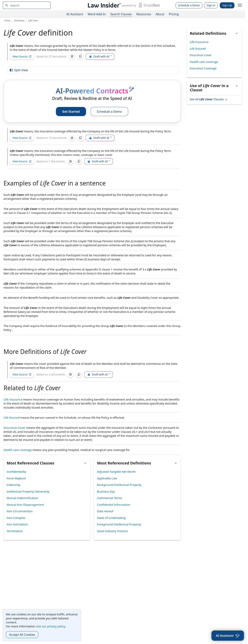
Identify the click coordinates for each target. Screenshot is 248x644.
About (160, 14)
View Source (22, 56)
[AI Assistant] (228, 636)
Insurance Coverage (203, 68)
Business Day (106, 491)
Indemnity (14, 485)
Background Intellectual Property (119, 485)
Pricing (174, 14)
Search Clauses (121, 14)
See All (209, 99)
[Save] (72, 57)
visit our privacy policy (50, 626)
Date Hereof (105, 511)
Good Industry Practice (112, 531)
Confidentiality (16, 472)
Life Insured (12, 417)
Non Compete (16, 518)
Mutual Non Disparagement (25, 505)
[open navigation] (240, 5)
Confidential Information (114, 505)
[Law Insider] (123, 5)
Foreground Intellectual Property (119, 524)
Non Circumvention (20, 511)
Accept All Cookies (22, 635)
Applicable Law (107, 478)
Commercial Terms (110, 498)
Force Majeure (16, 478)
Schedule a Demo (189, 5)
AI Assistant (75, 14)
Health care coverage (18, 450)
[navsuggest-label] (27, 5)
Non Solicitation (17, 524)
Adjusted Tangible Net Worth (116, 472)
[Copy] (81, 57)
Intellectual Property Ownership (28, 491)
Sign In (211, 5)
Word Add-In (97, 14)
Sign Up (227, 5)
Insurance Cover (14, 428)
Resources (144, 14)
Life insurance (13, 399)
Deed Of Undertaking (111, 518)
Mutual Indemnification (22, 498)
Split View (19, 70)
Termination (15, 531)
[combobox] (27, 5)
